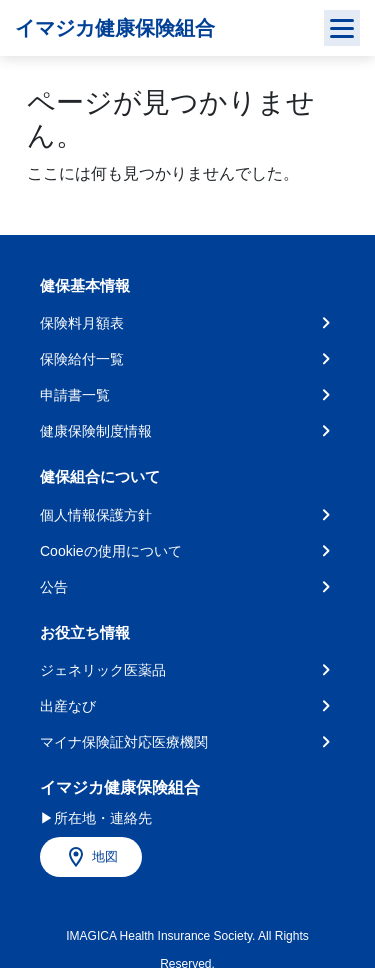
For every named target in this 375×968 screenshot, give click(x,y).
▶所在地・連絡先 (96, 818)
